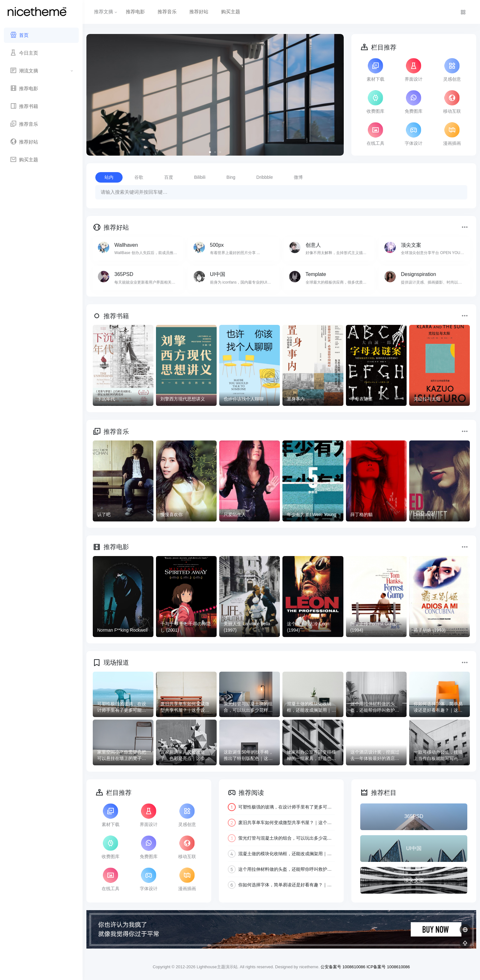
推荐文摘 (106, 12)
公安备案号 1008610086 (343, 967)
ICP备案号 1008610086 (388, 967)
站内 (109, 177)
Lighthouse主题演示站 (217, 967)
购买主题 (231, 12)
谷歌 (139, 177)
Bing (231, 177)
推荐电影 (135, 12)
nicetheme (309, 967)
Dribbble (265, 177)
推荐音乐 (167, 12)
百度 (169, 177)
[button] (210, 152)
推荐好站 (199, 12)
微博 (298, 177)
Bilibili (200, 177)
